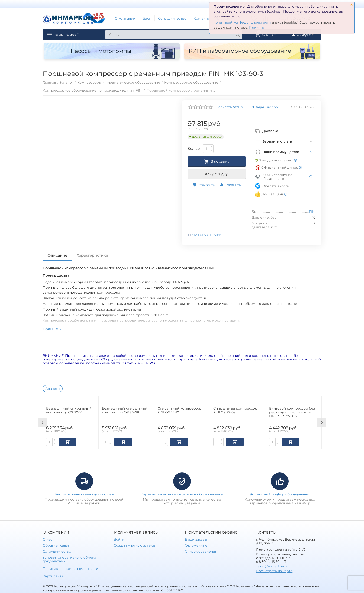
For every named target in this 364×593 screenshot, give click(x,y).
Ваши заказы (196, 539)
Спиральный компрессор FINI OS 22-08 (235, 410)
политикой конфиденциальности (242, 23)
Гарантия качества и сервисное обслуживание (182, 494)
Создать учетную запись (134, 545)
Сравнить (230, 185)
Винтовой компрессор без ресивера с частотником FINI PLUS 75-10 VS (292, 412)
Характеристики (92, 255)
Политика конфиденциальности (70, 568)
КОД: (293, 107)
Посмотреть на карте (274, 570)
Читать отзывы (207, 235)
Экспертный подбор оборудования (280, 494)
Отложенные (196, 545)
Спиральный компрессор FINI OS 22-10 (180, 410)
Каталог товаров (72, 35)
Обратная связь (56, 545)
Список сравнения (201, 551)
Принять (257, 27)
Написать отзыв (229, 107)
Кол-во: (194, 149)
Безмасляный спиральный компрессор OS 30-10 (69, 410)
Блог (147, 18)
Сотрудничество (172, 18)
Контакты (202, 18)
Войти (119, 539)
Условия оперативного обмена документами (69, 559)
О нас (47, 539)
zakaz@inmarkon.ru (272, 566)
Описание (57, 255)
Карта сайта (53, 576)
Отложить (204, 185)
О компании (125, 18)
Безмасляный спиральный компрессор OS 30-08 (125, 410)
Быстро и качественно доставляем (84, 494)
